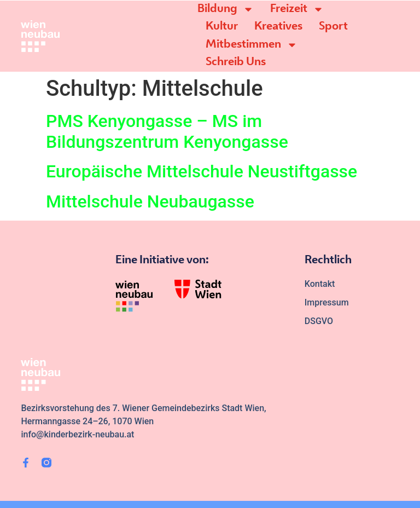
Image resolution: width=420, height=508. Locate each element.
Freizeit (297, 9)
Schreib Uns (236, 62)
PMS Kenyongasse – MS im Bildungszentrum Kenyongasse (167, 131)
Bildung (226, 9)
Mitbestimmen (252, 45)
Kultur (222, 27)
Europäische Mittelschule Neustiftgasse (202, 171)
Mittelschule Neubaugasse (150, 201)
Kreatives (278, 27)
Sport (333, 27)
